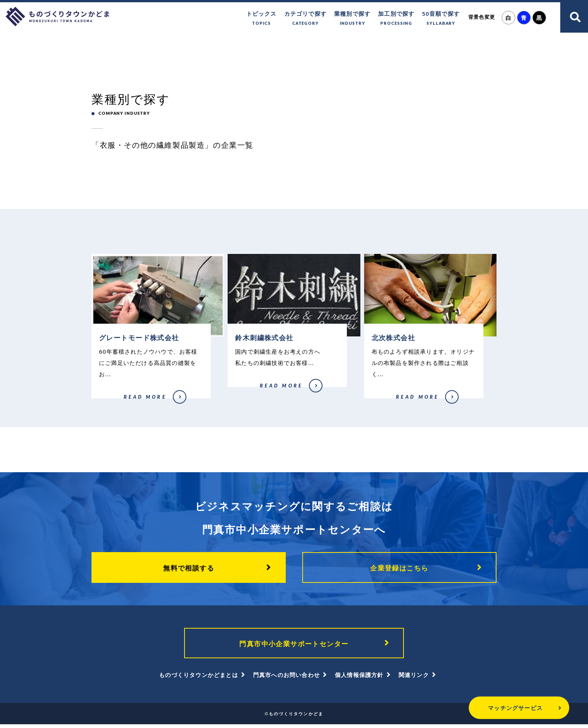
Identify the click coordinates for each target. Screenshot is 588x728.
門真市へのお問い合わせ (286, 678)
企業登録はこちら (399, 570)
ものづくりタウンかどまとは (199, 678)
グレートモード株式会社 (114, 402)
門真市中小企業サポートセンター (294, 647)
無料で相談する (189, 570)
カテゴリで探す (305, 19)
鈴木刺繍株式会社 (247, 391)
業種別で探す (352, 19)
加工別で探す (396, 19)
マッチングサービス (494, 708)
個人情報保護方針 (359, 678)
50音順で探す (441, 19)
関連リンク (414, 678)
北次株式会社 (383, 402)
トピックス (262, 19)
